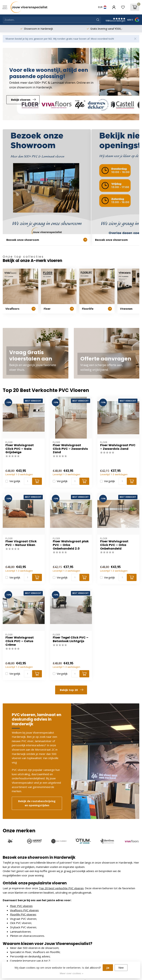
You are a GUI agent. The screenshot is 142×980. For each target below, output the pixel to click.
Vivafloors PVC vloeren (24, 910)
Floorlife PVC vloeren (23, 914)
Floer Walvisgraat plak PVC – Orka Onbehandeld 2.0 (71, 545)
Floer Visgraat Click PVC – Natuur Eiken (21, 543)
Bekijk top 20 (72, 690)
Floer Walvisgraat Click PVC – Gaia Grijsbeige (20, 449)
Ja (108, 968)
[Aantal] (28, 481)
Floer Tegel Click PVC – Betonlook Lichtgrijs (71, 639)
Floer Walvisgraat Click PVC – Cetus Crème (20, 641)
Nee (121, 968)
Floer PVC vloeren (21, 906)
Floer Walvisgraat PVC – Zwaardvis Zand (118, 447)
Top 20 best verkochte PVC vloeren (61, 888)
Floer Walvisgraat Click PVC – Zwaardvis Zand (70, 449)
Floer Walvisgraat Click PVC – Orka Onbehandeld (114, 545)
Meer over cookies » (72, 973)
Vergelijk (15, 481)
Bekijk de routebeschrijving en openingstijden (37, 803)
